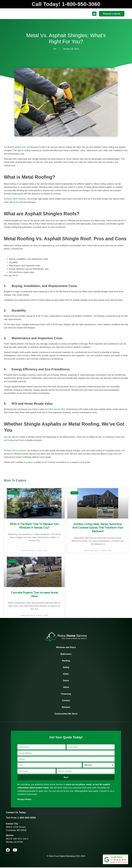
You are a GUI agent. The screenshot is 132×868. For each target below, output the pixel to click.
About (66, 688)
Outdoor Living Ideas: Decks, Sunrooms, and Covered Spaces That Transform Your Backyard (98, 528)
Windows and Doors (66, 648)
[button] (94, 14)
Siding (66, 668)
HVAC (66, 674)
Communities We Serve (66, 714)
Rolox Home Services (16, 199)
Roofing (66, 661)
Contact (66, 701)
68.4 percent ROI (57, 410)
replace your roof (22, 148)
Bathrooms (66, 655)
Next (66, 778)
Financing (66, 694)
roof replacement (12, 441)
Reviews (66, 708)
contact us (31, 463)
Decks (66, 681)
